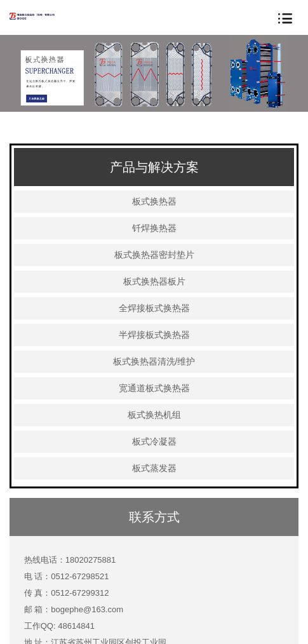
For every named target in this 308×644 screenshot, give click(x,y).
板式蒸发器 (154, 468)
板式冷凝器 (154, 441)
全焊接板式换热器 (154, 308)
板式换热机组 (154, 415)
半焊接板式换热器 (154, 335)
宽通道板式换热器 (154, 388)
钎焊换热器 (154, 228)
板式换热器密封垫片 (154, 255)
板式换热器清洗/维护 (154, 361)
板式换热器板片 (154, 281)
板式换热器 (154, 201)
